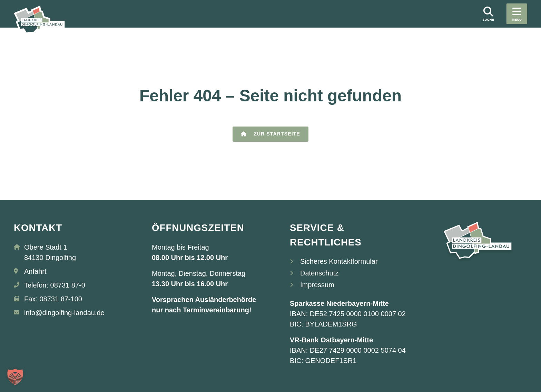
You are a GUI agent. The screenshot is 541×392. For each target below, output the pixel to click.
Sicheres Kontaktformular (339, 261)
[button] (15, 377)
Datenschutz (319, 273)
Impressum (317, 285)
